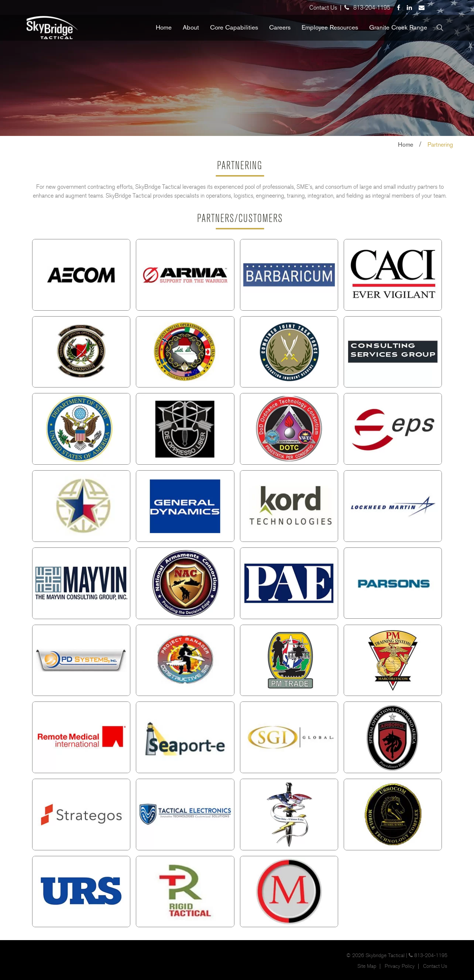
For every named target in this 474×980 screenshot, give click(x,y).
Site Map (367, 966)
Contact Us (323, 8)
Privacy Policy (400, 966)
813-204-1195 (372, 8)
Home (406, 145)
